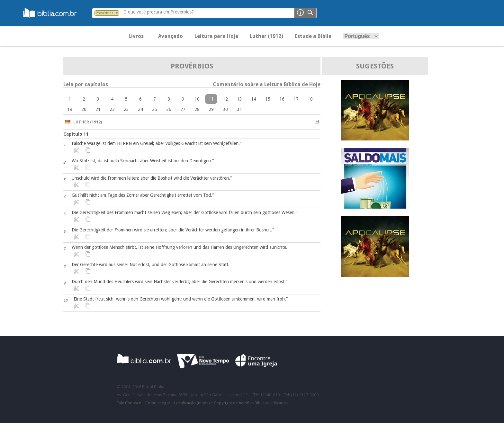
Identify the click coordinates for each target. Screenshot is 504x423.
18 (310, 99)
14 (254, 99)
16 (282, 99)
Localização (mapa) (192, 403)
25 (155, 109)
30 (225, 109)
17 (296, 99)
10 (197, 99)
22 (112, 109)
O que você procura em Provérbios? (159, 12)
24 (140, 109)
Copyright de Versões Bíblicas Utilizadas (251, 403)
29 (211, 109)
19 (70, 109)
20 (84, 109)
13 (239, 99)
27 (183, 109)
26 (169, 109)
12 (225, 99)
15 (268, 99)
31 (239, 109)
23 (126, 109)
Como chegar (158, 403)
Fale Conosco (129, 403)
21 (98, 109)
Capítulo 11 (76, 134)
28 (197, 109)
